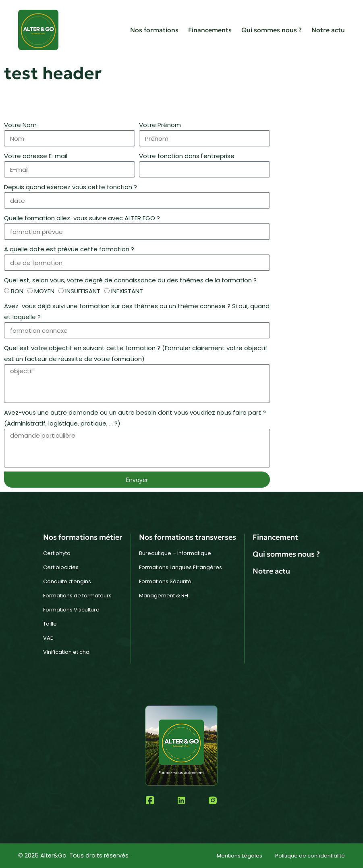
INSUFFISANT (83, 291)
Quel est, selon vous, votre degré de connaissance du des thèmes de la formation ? (130, 280)
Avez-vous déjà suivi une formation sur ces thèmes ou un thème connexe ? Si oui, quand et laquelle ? (137, 311)
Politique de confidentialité (310, 856)
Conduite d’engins (67, 581)
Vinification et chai (67, 652)
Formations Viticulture (71, 610)
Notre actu (328, 30)
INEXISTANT (127, 291)
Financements (210, 30)
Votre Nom (20, 125)
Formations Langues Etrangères (180, 567)
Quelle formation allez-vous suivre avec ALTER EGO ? (82, 218)
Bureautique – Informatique (175, 553)
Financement (275, 537)
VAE (48, 638)
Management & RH (164, 596)
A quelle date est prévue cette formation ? (69, 249)
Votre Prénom (160, 125)
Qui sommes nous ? (272, 30)
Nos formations (154, 30)
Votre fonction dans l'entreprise (187, 156)
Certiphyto (57, 553)
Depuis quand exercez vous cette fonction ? (71, 187)
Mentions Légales (240, 856)
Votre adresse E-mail (36, 156)
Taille (50, 624)
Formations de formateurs (77, 596)
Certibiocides (61, 567)
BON (17, 291)
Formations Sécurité (165, 581)
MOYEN (44, 291)
